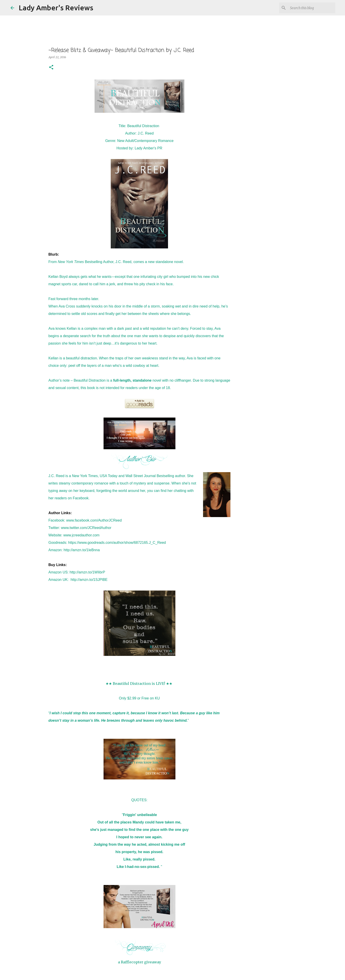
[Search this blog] (312, 8)
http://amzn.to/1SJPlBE (89, 580)
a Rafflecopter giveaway (139, 962)
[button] (51, 67)
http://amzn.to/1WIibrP (87, 572)
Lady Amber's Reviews (56, 8)
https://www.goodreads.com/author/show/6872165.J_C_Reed (117, 543)
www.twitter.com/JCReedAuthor (86, 528)
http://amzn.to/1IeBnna (82, 550)
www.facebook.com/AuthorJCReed (94, 520)
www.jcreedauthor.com (81, 535)
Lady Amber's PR (148, 148)
